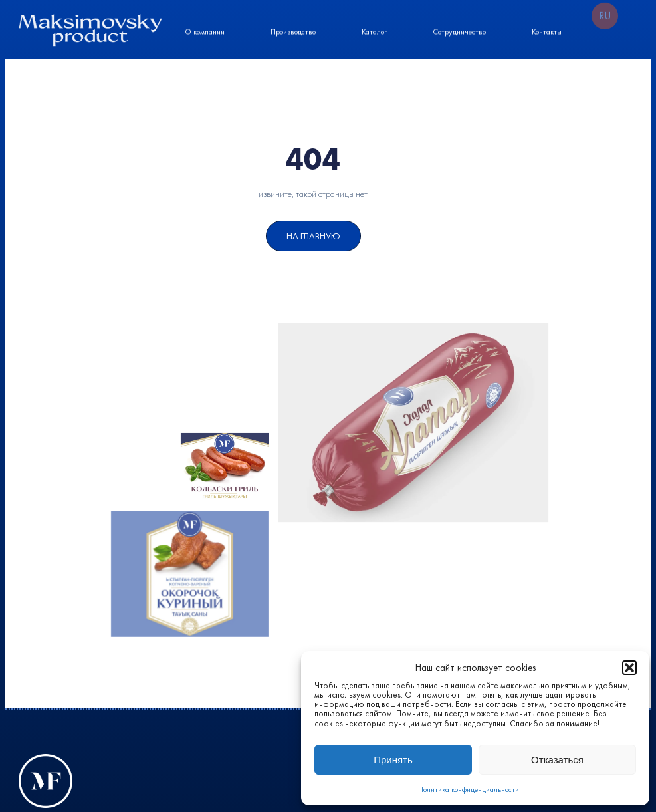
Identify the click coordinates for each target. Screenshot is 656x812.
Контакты (547, 31)
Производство (293, 31)
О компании (205, 31)
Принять (393, 760)
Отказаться (557, 760)
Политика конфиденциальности (469, 789)
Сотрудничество (459, 31)
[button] (629, 668)
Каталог (374, 31)
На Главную (313, 236)
